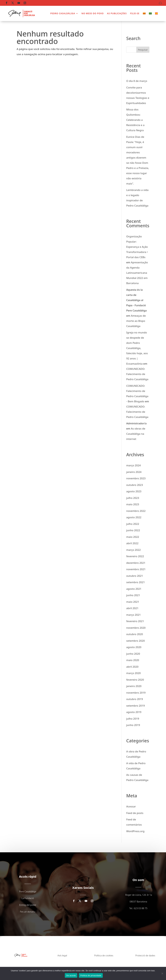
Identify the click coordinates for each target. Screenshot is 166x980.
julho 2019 (133, 719)
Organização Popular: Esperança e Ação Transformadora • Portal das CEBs (137, 247)
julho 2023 (133, 498)
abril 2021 (132, 608)
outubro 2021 (135, 576)
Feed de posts (135, 813)
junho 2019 (133, 725)
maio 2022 (133, 537)
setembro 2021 (135, 582)
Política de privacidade (91, 975)
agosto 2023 (134, 491)
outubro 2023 (135, 485)
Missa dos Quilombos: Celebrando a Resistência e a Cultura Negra (135, 120)
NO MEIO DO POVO (93, 13)
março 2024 (133, 465)
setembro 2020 (135, 641)
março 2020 (133, 673)
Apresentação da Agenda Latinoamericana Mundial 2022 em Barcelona (137, 273)
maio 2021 (133, 602)
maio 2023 (133, 504)
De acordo (71, 975)
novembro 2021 (136, 569)
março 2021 (133, 615)
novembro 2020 (136, 628)
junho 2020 (133, 654)
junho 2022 (133, 530)
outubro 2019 (135, 699)
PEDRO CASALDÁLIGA (63, 13)
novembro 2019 (136, 693)
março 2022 (133, 550)
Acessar (131, 806)
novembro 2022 (136, 511)
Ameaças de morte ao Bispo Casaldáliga (136, 321)
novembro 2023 (136, 478)
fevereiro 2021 (135, 621)
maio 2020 (133, 660)
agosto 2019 (134, 712)
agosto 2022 (134, 517)
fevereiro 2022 (135, 556)
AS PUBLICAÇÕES (117, 13)
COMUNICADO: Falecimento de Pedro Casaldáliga (137, 374)
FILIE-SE (135, 13)
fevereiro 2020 (135, 680)
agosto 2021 (134, 589)
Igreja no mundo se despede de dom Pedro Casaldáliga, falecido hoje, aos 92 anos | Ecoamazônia (137, 348)
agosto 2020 (134, 647)
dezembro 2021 (136, 563)
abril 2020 (132, 667)
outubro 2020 (135, 634)
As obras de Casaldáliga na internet (136, 434)
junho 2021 (133, 595)
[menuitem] (144, 13)
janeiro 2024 (134, 472)
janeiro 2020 (134, 686)
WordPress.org (135, 831)
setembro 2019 (135, 706)
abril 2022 (132, 543)
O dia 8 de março (137, 81)
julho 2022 (133, 524)
